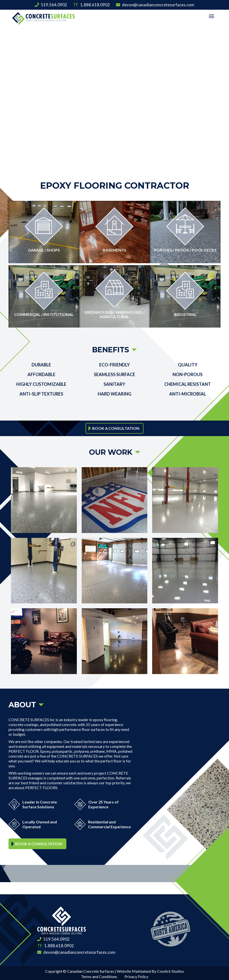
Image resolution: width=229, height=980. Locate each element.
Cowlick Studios (171, 970)
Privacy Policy (136, 975)
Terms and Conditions (99, 975)
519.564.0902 (51, 5)
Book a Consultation (116, 427)
